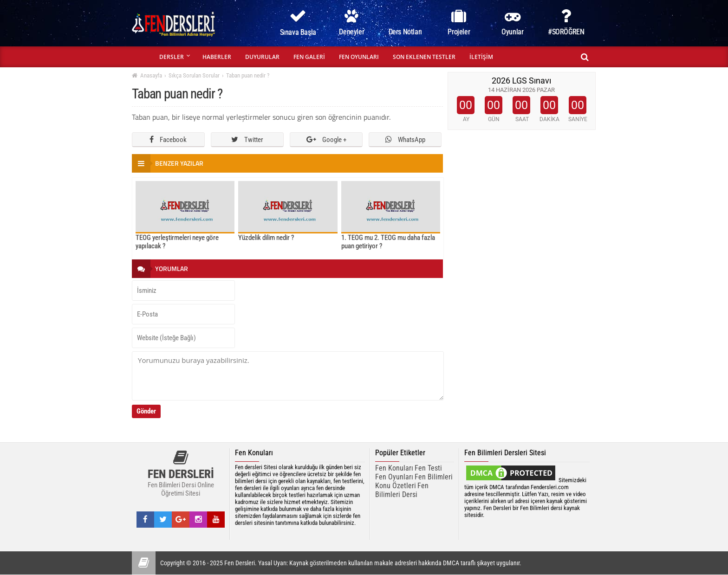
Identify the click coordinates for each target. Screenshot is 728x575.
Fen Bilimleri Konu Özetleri (414, 481)
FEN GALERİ (309, 57)
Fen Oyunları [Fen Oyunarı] (394, 477)
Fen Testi (428, 468)
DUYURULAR (262, 57)
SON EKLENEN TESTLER (424, 57)
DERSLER (172, 57)
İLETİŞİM (481, 57)
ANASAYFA (142, 57)
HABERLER (217, 57)
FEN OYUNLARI (359, 57)
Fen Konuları (394, 468)
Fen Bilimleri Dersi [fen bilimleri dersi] (402, 490)
